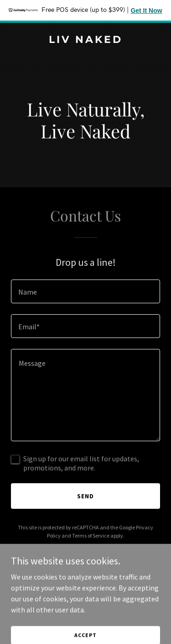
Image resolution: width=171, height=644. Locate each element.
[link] (85, 40)
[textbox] (85, 291)
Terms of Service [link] (91, 536)
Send (85, 496)
